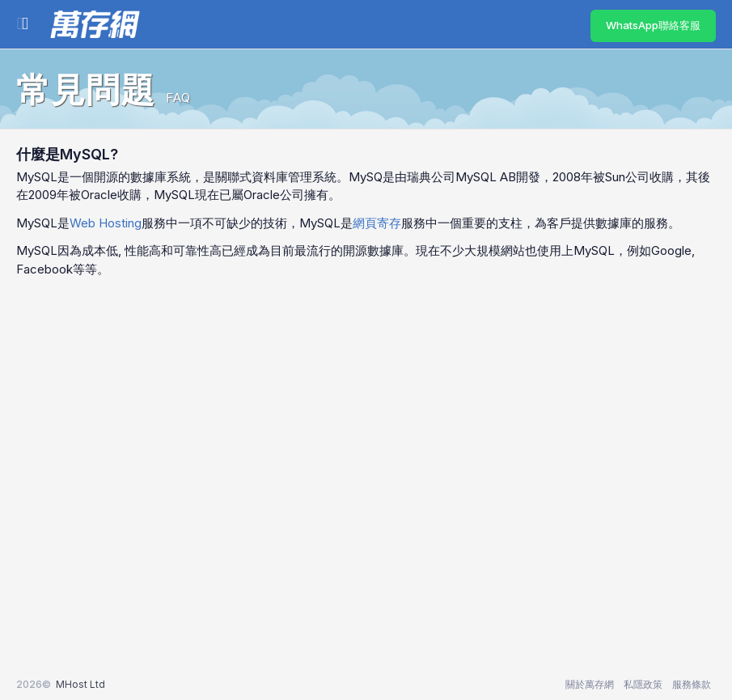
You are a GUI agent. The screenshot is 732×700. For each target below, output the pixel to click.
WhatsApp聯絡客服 (653, 25)
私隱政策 (643, 684)
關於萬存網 (590, 684)
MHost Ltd (80, 684)
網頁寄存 (377, 223)
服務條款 (692, 684)
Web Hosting (106, 223)
